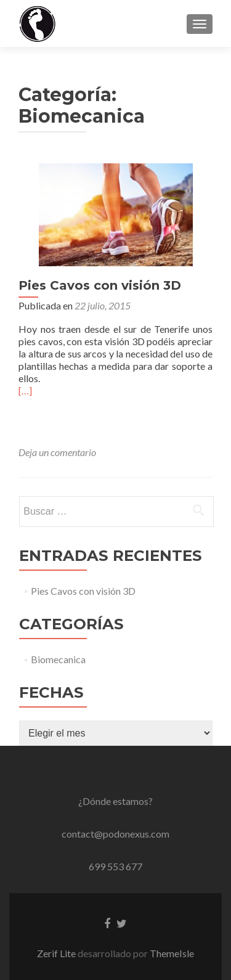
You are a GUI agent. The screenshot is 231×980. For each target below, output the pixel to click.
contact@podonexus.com (115, 834)
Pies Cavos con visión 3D (100, 285)
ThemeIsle (172, 953)
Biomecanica (58, 659)
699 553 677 (115, 866)
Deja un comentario (57, 452)
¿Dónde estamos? (115, 801)
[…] (25, 390)
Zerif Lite (57, 953)
